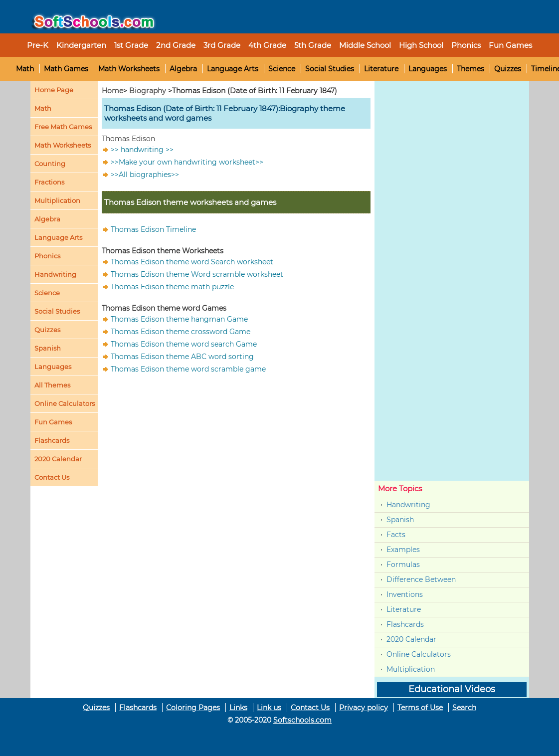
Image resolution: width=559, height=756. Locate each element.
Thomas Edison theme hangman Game (179, 319)
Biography (148, 91)
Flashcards (405, 624)
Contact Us (310, 708)
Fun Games (510, 45)
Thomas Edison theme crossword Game (181, 332)
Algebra (183, 69)
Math (25, 69)
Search (464, 708)
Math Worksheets (129, 69)
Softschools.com (302, 720)
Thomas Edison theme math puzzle (172, 287)
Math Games (66, 69)
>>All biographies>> (145, 175)
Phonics (47, 256)
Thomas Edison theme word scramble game (188, 369)
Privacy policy (364, 708)
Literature (381, 69)
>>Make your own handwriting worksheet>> (187, 162)
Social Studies (330, 69)
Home (112, 91)
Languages (428, 69)
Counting (50, 164)
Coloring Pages (193, 708)
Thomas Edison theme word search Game (184, 344)
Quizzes (508, 69)
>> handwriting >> (142, 150)
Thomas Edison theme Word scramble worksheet (197, 274)
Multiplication (57, 200)
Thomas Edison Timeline (153, 229)
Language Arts (233, 69)
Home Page (54, 90)
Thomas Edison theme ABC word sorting (182, 357)
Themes (470, 69)
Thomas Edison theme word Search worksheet (192, 262)
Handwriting (55, 274)
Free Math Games (63, 127)
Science (282, 69)
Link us (269, 708)
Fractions (49, 182)
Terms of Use (420, 708)
